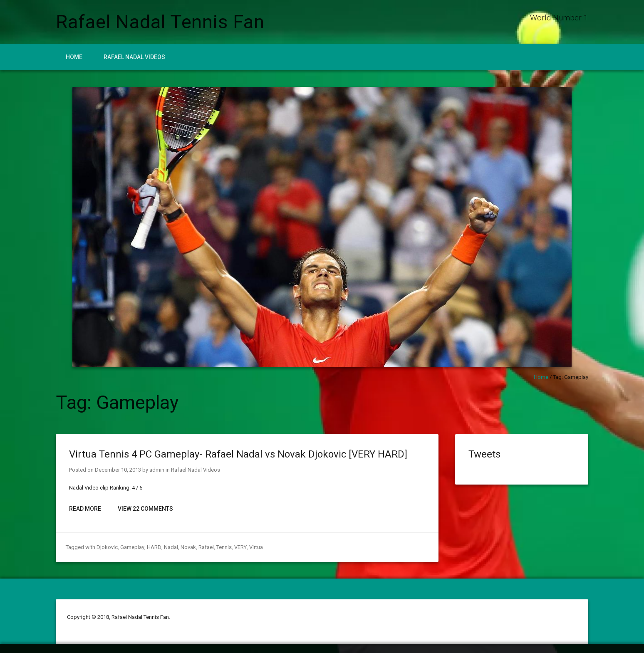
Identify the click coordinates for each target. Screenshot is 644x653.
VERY (239, 547)
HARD (154, 547)
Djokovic (107, 547)
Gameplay (132, 547)
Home (74, 57)
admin (157, 470)
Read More (85, 509)
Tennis (223, 547)
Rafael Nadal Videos (134, 57)
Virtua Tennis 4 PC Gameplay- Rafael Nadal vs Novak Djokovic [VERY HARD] (238, 454)
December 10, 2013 (118, 470)
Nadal (170, 547)
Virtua (255, 547)
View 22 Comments (145, 509)
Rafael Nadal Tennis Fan (160, 22)
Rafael (205, 547)
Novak (187, 547)
